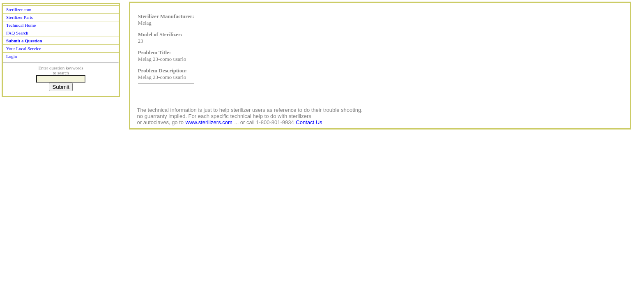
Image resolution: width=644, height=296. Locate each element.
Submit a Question (24, 41)
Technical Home (21, 25)
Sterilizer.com (19, 9)
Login (11, 56)
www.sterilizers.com (209, 122)
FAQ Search (17, 33)
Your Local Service (24, 49)
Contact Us (309, 122)
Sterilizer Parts (20, 17)
